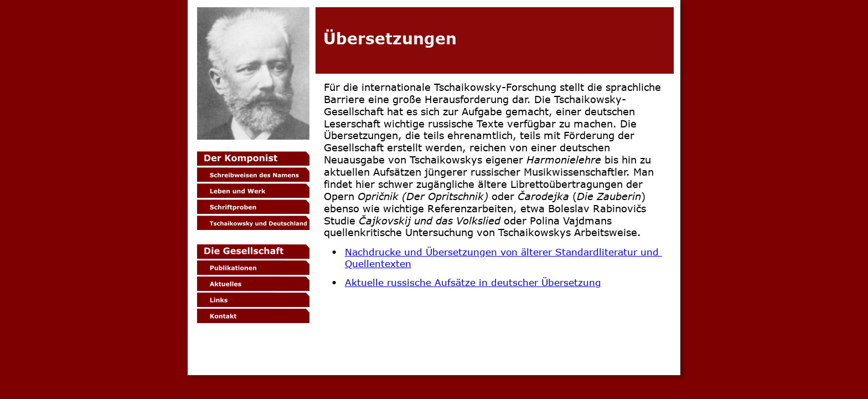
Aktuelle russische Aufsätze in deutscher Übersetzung (473, 282)
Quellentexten (378, 263)
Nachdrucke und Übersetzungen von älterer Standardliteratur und (503, 252)
